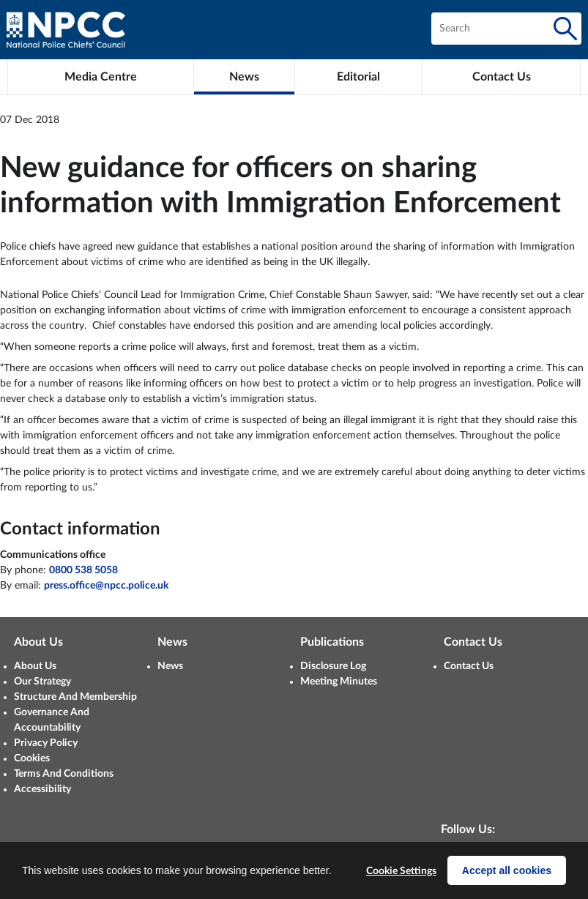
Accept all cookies (507, 870)
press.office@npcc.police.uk (106, 586)
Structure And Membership (75, 697)
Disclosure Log (333, 666)
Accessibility (42, 789)
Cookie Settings (401, 871)
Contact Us (469, 666)
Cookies (32, 758)
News (170, 666)
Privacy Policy (46, 743)
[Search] (565, 29)
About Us (35, 666)
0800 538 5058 (83, 570)
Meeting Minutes (339, 682)
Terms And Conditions (64, 774)
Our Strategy (42, 682)
